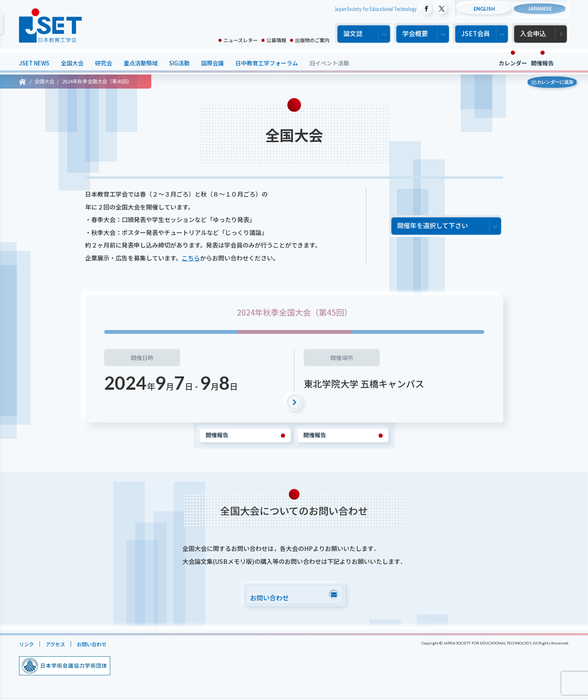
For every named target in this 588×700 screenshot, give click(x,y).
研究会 (104, 63)
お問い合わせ (99, 646)
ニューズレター (241, 40)
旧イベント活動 (329, 63)
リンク (28, 646)
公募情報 (276, 40)
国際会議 (212, 63)
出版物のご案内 (312, 40)
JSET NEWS (34, 63)
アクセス (59, 646)
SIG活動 (179, 63)
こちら (191, 258)
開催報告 (542, 63)
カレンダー (513, 63)
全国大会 (72, 63)
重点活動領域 (141, 63)
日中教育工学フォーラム (267, 63)
